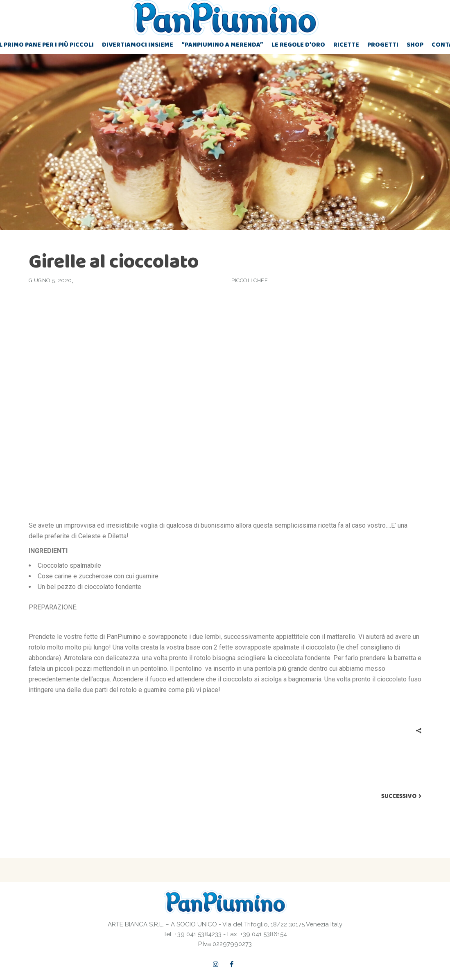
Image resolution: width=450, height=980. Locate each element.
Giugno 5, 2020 (50, 280)
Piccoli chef (250, 280)
